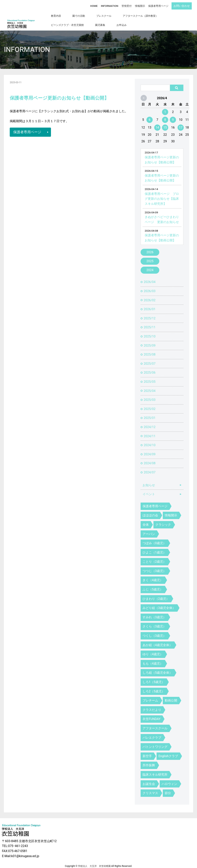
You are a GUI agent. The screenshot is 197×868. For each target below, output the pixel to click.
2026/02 (150, 295)
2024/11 (150, 431)
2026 (150, 247)
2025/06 (150, 368)
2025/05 (150, 377)
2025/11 (150, 323)
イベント (149, 489)
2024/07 (150, 467)
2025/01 (150, 413)
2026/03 (150, 286)
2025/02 (150, 404)
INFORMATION (112, 5)
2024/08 (150, 459)
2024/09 (150, 449)
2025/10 (150, 332)
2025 (150, 256)
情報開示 (141, 5)
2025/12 (150, 313)
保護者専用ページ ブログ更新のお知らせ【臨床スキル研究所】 (162, 194)
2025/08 (150, 350)
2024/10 (150, 440)
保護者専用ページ (159, 5)
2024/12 (150, 422)
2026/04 (150, 277)
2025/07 (150, 359)
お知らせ (149, 480)
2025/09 (150, 341)
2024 (150, 265)
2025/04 (150, 386)
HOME (97, 5)
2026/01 (150, 304)
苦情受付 (128, 5)
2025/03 (150, 395)
